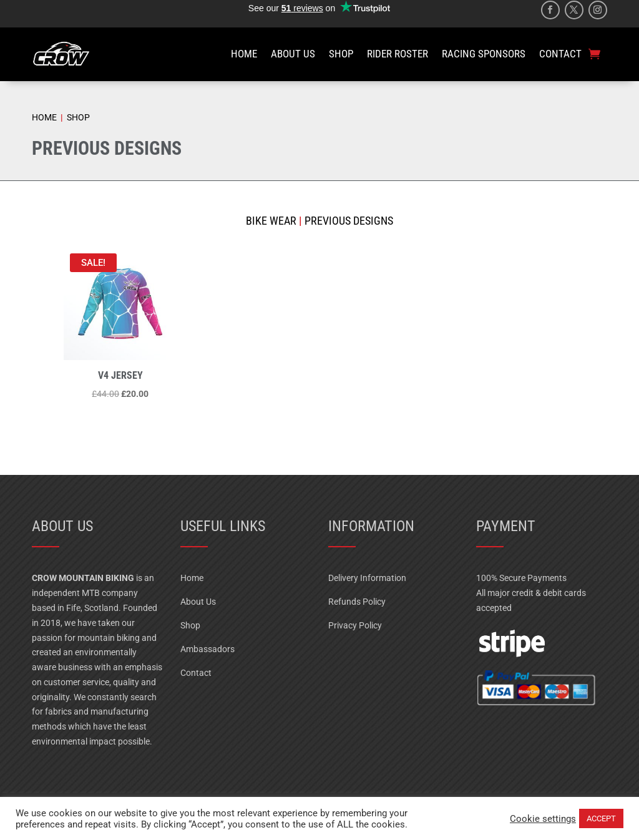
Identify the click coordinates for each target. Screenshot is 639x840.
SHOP (341, 54)
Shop (190, 625)
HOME (244, 54)
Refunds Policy (357, 602)
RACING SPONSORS (484, 54)
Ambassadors (207, 649)
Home (192, 578)
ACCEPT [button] (601, 818)
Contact (196, 673)
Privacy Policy (355, 625)
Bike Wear (271, 221)
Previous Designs (348, 221)
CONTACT (560, 54)
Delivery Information (367, 578)
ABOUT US (293, 54)
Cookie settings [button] (543, 819)
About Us (198, 602)
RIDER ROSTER (398, 54)
